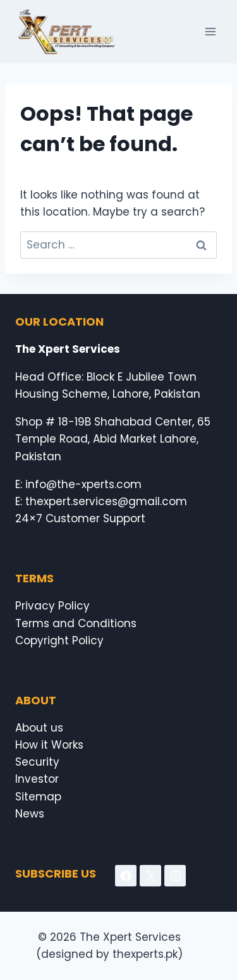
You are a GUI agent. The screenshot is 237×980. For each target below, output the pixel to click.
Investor (37, 779)
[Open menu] (210, 31)
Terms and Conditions (76, 623)
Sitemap (38, 797)
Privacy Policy (52, 606)
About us (39, 728)
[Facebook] (126, 876)
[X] (150, 876)
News (30, 814)
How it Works (49, 745)
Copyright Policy (59, 640)
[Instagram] (175, 876)
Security (37, 762)
